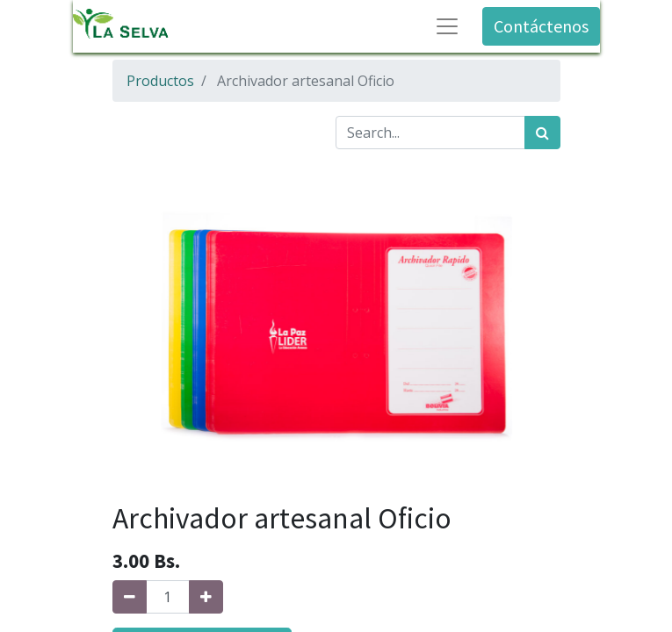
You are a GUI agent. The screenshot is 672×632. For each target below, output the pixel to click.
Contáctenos (541, 26)
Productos (160, 81)
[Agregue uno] (206, 597)
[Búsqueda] (542, 133)
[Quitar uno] (130, 597)
